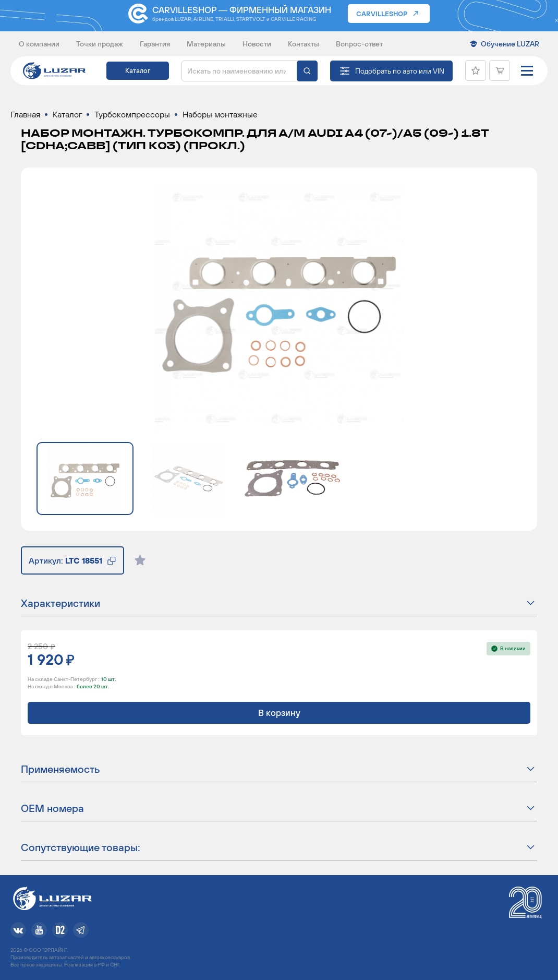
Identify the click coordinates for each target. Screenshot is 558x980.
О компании (39, 44)
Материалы (206, 44)
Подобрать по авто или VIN (400, 71)
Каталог (138, 71)
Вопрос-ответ (359, 44)
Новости (257, 44)
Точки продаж (100, 44)
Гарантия (155, 44)
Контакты (304, 44)
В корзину (279, 713)
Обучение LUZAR (510, 44)
